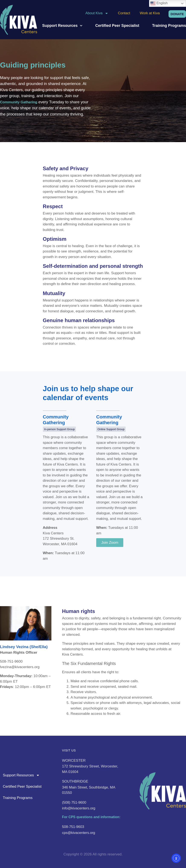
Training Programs (169, 26)
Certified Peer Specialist (117, 26)
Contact (124, 13)
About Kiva (97, 13)
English (159, 3)
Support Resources (62, 26)
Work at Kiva (150, 13)
